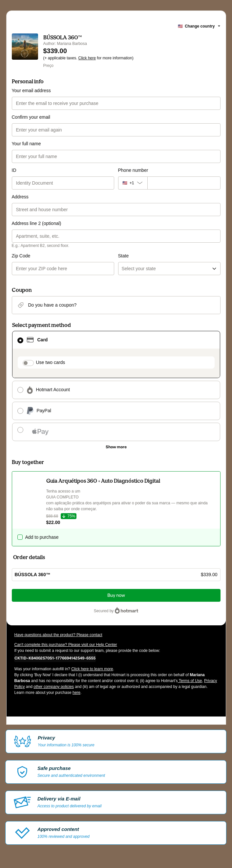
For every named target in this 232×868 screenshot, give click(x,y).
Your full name (26, 144)
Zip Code (21, 256)
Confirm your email (31, 117)
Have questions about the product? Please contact (58, 635)
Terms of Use (190, 681)
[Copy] (55, 658)
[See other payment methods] (116, 447)
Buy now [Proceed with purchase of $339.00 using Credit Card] (116, 595)
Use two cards (51, 362)
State (124, 256)
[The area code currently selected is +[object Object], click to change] (133, 183)
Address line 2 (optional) (37, 223)
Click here (87, 58)
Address (20, 197)
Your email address (31, 91)
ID (14, 170)
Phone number (133, 170)
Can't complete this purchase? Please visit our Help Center (66, 645)
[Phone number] (184, 183)
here (76, 693)
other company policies (54, 687)
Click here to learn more (92, 669)
